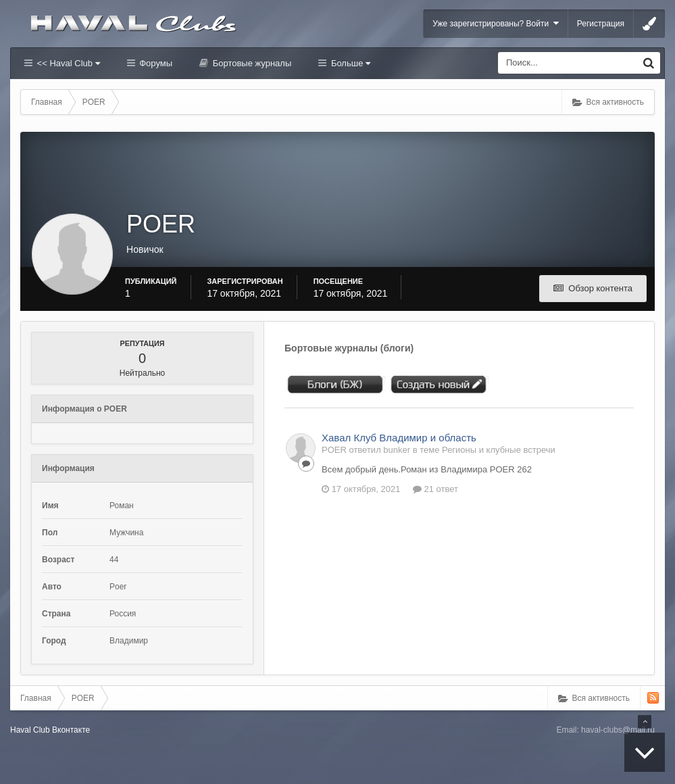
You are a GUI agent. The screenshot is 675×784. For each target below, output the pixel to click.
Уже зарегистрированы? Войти (496, 23)
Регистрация (601, 24)
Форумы (155, 63)
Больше (349, 63)
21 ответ (435, 489)
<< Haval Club (67, 63)
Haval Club (30, 730)
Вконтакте (71, 730)
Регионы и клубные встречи (499, 450)
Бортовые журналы (251, 63)
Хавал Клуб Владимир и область (399, 438)
